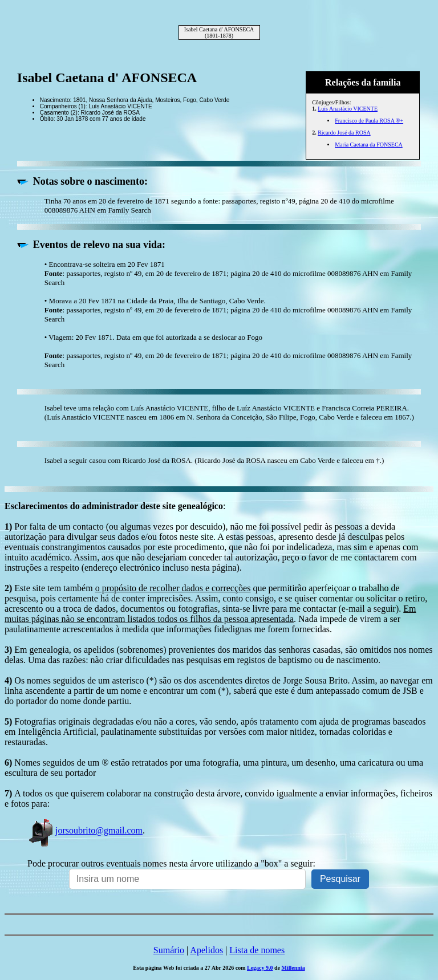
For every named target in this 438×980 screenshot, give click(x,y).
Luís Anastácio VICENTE (348, 109)
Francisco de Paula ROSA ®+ (369, 121)
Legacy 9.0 (260, 968)
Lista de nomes (257, 950)
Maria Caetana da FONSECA (369, 145)
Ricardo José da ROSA (344, 133)
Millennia (293, 968)
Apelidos (206, 950)
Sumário (169, 950)
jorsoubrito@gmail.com (85, 830)
